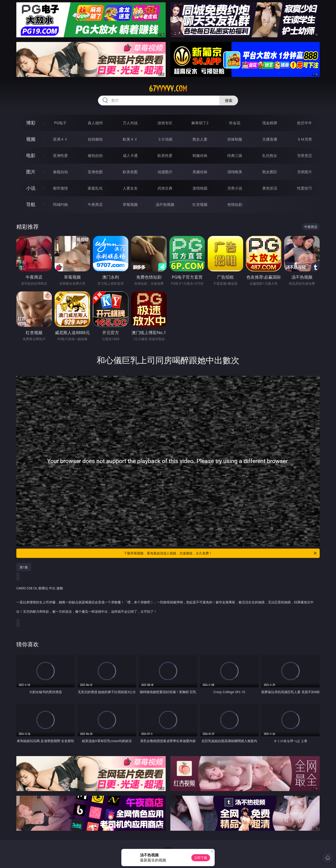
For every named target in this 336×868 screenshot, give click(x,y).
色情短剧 (235, 204)
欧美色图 (130, 172)
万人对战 (130, 123)
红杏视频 (200, 204)
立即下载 (201, 858)
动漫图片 (165, 172)
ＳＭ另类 (304, 139)
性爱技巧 (304, 188)
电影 (31, 155)
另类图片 (304, 172)
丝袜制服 (235, 139)
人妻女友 (130, 188)
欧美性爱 (165, 156)
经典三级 (235, 156)
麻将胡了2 (200, 123)
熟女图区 (270, 172)
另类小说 (235, 188)
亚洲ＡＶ (60, 139)
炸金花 (235, 123)
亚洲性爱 (60, 156)
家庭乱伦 (95, 188)
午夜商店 (95, 204)
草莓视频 (130, 204)
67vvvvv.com (168, 89)
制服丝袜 (200, 156)
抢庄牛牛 (304, 123)
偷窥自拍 (60, 172)
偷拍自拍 (95, 156)
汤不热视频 (165, 204)
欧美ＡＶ (130, 139)
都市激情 (60, 188)
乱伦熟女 (270, 156)
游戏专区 (165, 123)
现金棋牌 (270, 123)
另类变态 (304, 156)
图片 (31, 172)
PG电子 (60, 123)
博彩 (31, 123)
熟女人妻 (200, 139)
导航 (31, 204)
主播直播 (270, 139)
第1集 (24, 567)
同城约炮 (60, 204)
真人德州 (95, 123)
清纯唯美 (235, 172)
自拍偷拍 (95, 139)
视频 (31, 139)
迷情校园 (200, 188)
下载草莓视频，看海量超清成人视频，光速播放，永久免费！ (221, 553)
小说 (31, 188)
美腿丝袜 (200, 172)
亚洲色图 (95, 172)
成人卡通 (130, 156)
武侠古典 (165, 188)
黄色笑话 (270, 188)
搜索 (229, 100)
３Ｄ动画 (165, 139)
